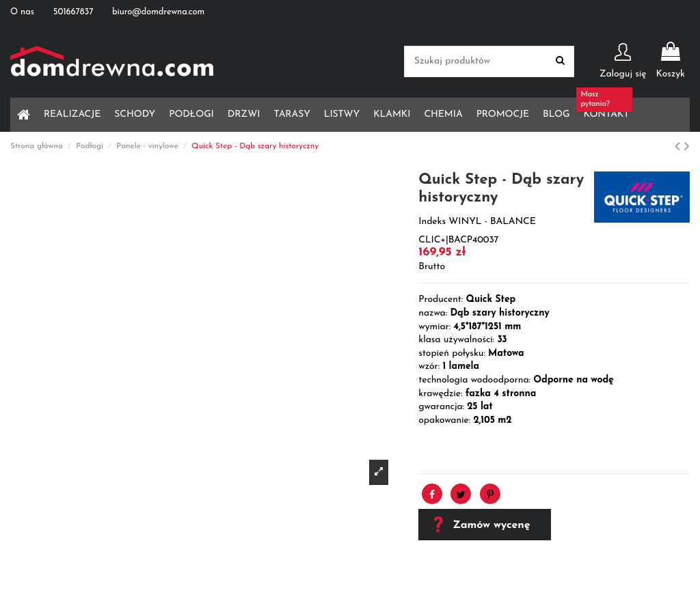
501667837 (69, 12)
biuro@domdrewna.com (155, 12)
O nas (22, 12)
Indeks (432, 222)
